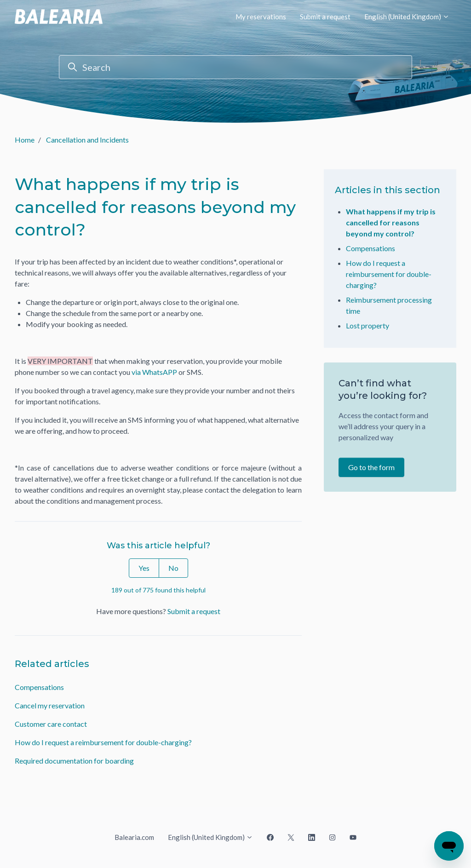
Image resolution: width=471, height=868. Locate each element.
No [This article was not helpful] (173, 568)
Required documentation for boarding (74, 761)
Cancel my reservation (50, 705)
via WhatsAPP (154, 372)
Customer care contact (51, 724)
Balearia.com (134, 837)
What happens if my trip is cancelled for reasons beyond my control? (391, 222)
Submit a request (325, 17)
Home (25, 140)
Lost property (368, 325)
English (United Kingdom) (407, 17)
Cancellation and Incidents (87, 140)
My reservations (261, 17)
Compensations (39, 687)
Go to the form (371, 467)
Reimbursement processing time (389, 305)
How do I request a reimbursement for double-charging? (103, 742)
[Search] (235, 67)
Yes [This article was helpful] (144, 568)
